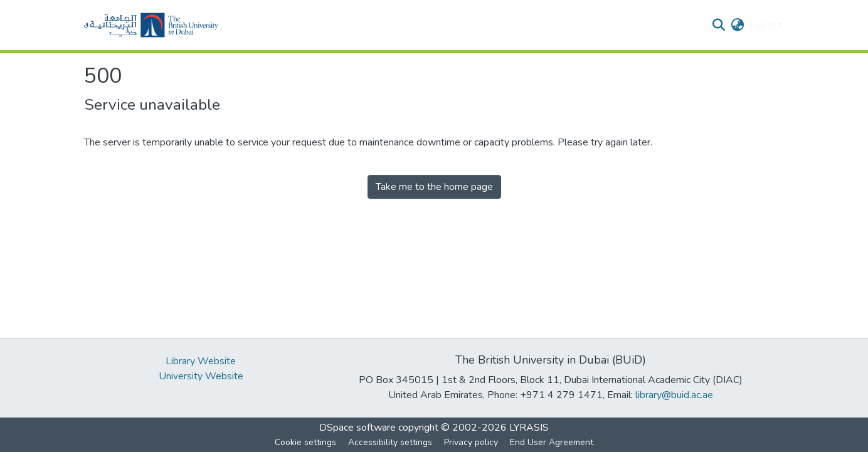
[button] (151, 25)
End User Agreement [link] (552, 442)
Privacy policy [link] (471, 442)
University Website (201, 376)
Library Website (201, 361)
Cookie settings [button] (305, 442)
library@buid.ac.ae (674, 395)
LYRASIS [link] (529, 428)
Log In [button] (764, 25)
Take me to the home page (434, 187)
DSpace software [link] (357, 428)
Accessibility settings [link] (390, 442)
